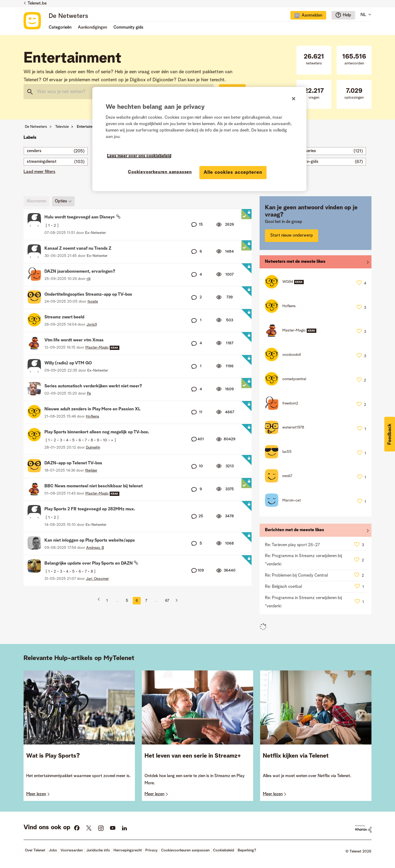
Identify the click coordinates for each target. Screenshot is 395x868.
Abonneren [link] (36, 201)
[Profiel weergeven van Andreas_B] (95, 548)
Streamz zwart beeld (64, 317)
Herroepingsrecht (128, 850)
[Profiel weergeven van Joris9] (92, 325)
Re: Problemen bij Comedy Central (296, 576)
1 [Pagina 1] (107, 601)
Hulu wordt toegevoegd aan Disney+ (80, 217)
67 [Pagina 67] (167, 601)
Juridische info (98, 850)
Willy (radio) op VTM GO (68, 363)
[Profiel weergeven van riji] (89, 279)
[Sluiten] (294, 99)
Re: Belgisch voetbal (283, 587)
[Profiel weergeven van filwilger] (91, 470)
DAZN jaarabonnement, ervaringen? (80, 272)
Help (347, 15)
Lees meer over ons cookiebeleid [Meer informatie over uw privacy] (139, 156)
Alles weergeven (316, 263)
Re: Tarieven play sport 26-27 (292, 545)
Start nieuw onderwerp (292, 236)
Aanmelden (312, 16)
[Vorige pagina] (101, 601)
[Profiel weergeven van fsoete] (93, 302)
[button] (390, 434)
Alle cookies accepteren (233, 172)
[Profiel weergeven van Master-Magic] (97, 348)
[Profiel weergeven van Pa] (89, 394)
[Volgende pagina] (174, 601)
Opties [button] (61, 201)
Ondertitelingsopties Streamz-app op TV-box (88, 295)
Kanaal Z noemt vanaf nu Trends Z (78, 249)
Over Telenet (35, 850)
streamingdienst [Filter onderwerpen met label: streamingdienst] (42, 162)
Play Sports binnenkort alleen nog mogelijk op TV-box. (97, 432)
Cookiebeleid (224, 850)
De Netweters (68, 16)
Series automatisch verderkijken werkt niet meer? (93, 386)
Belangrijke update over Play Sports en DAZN (89, 564)
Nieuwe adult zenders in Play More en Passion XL (92, 409)
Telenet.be (37, 3)
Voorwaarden (72, 850)
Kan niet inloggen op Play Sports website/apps (90, 541)
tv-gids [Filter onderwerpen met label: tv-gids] (312, 162)
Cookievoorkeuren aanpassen (185, 850)
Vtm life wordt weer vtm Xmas (74, 340)
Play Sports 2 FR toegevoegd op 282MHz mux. (90, 509)
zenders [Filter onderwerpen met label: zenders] (34, 151)
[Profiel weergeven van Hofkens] (93, 416)
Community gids (128, 28)
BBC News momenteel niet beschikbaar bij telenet (94, 486)
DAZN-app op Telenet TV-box (73, 463)
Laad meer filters (39, 172)
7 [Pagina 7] (146, 601)
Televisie (62, 127)
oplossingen (354, 94)
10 (105, 440)
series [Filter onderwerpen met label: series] (311, 151)
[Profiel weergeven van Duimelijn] (93, 447)
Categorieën (60, 28)
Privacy (151, 850)
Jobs (53, 850)
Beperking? (247, 850)
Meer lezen (36, 794)
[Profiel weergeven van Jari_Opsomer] (97, 579)
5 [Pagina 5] (127, 601)
